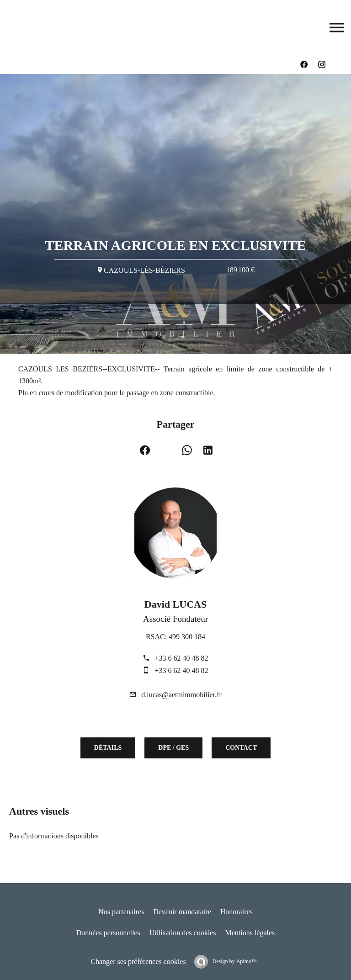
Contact (241, 748)
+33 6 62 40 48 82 (181, 658)
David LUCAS (175, 604)
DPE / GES (173, 748)
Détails (108, 748)
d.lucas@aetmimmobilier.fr (181, 695)
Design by (234, 961)
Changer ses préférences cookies (138, 961)
